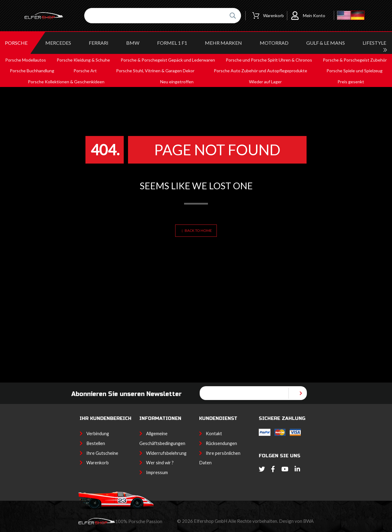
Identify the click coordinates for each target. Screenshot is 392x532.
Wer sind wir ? (160, 463)
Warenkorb (98, 463)
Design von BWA (296, 521)
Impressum (157, 472)
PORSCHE (16, 43)
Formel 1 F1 (172, 43)
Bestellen (96, 443)
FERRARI (99, 43)
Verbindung (98, 434)
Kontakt (214, 434)
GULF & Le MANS (326, 43)
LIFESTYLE (374, 43)
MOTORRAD (274, 43)
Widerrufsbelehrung (166, 453)
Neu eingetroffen (177, 82)
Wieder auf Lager (265, 82)
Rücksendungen (221, 443)
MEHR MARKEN (223, 43)
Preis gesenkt (351, 82)
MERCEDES (58, 43)
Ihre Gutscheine (102, 453)
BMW (133, 43)
